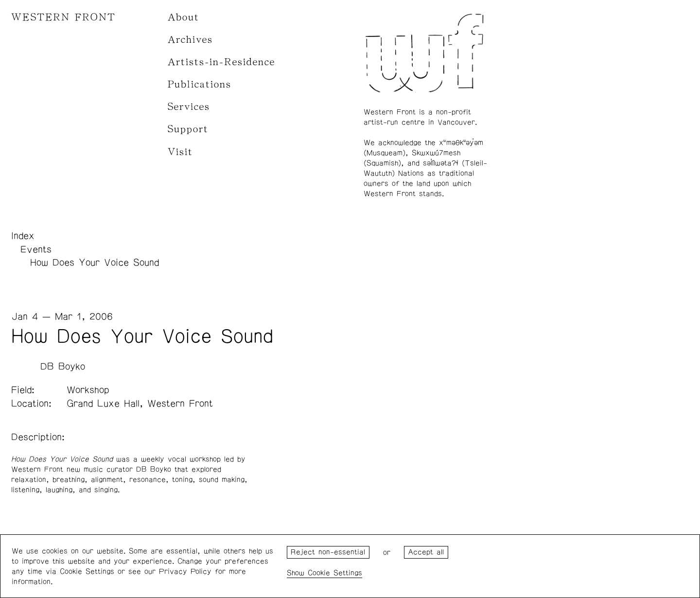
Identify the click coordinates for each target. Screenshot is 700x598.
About (184, 17)
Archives (190, 40)
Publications (200, 84)
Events (36, 249)
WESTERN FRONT (63, 17)
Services (189, 107)
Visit (180, 152)
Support (188, 129)
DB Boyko (63, 367)
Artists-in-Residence (221, 62)
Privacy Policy (185, 572)
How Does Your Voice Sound (95, 263)
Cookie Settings (335, 573)
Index (23, 236)
